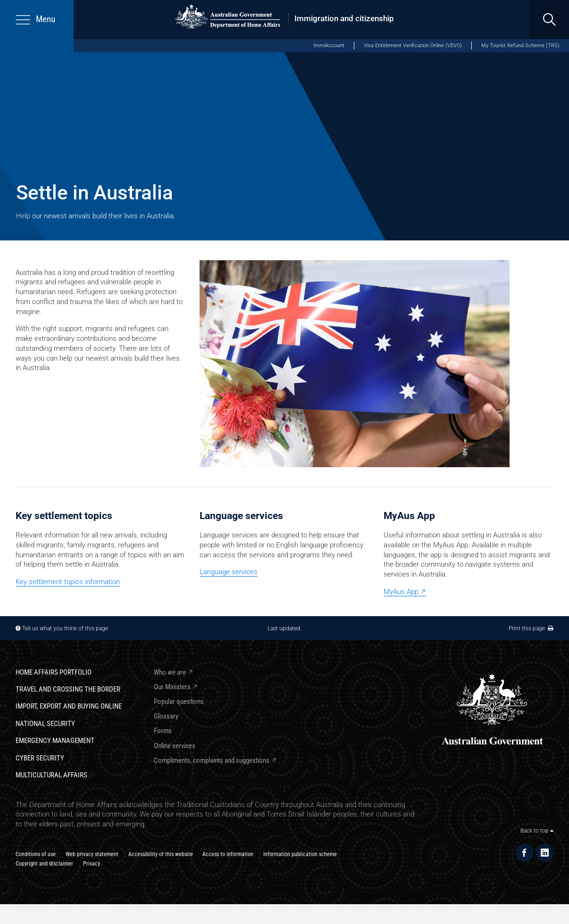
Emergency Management (55, 741)
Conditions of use (36, 854)
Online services (175, 746)
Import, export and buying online (69, 706)
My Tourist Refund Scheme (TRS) (520, 45)
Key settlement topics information (68, 582)
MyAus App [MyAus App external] (401, 592)
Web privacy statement (92, 854)
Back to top (537, 830)
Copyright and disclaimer (44, 863)
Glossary (166, 716)
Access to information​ (228, 854)
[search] (549, 20)
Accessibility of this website (161, 854)
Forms (163, 731)
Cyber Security (40, 758)
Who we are (170, 672)
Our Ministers (172, 687)
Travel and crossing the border (68, 689)
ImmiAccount (329, 45)
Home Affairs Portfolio (54, 672)
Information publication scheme (300, 854)
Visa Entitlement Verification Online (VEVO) (413, 45)
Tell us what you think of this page (65, 628)
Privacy (92, 863)
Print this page (531, 628)
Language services (229, 572)
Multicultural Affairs (51, 775)
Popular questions (179, 701)
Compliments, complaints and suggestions (212, 760)
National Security (45, 724)
